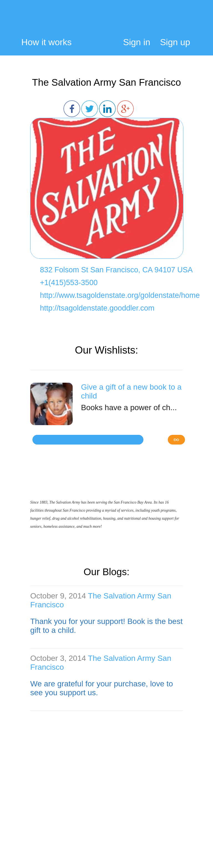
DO (176, 440)
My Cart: (186, 21)
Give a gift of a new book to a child (131, 391)
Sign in (137, 42)
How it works (46, 42)
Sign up (175, 42)
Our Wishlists (105, 350)
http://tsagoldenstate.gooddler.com (97, 308)
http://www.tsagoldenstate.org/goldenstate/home (120, 295)
